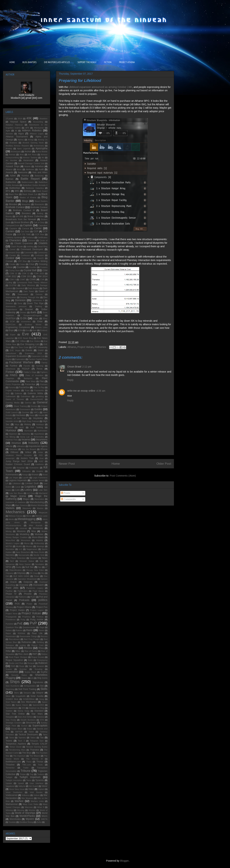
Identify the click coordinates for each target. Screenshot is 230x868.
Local (18, 487)
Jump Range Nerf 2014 (19, 461)
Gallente (19, 393)
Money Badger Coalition (17, 537)
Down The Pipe (35, 303)
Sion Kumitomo (13, 686)
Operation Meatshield (27, 579)
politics (43, 600)
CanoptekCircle (12, 225)
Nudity (19, 567)
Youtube (12, 822)
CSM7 (23, 279)
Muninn (29, 546)
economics (26, 321)
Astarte (27, 166)
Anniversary (39, 146)
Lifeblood (17, 483)
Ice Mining (11, 437)
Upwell (21, 783)
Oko (43, 573)
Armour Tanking (30, 158)
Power (29, 604)
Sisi (42, 686)
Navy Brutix (39, 552)
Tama (11, 738)
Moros (27, 543)
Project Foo (42, 607)
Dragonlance (11, 309)
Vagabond (10, 786)
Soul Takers (11, 702)
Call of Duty (39, 222)
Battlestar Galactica (35, 188)
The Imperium (19, 756)
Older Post (164, 464)
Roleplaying (42, 660)
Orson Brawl (74, 367)
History (28, 424)
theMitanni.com (13, 762)
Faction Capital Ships (38, 359)
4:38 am (101, 391)
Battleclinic (11, 182)
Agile (8, 131)
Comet (12, 249)
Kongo (25, 475)
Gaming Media (13, 403)
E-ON (23, 318)
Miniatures (38, 528)
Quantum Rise (12, 627)
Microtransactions (13, 525)
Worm (44, 816)
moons (39, 540)
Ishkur (28, 452)
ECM (12, 321)
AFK (27, 128)
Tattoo (33, 738)
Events (29, 350)
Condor (13, 255)
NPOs (9, 567)
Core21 (40, 258)
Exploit (9, 359)
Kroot (45, 475)
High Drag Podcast (30, 421)
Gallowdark (11, 396)
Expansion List (38, 356)
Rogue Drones (38, 657)
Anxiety (9, 149)
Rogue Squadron (14, 660)
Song (42, 699)
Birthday (28, 191)
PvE (20, 624)
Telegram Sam (37, 741)
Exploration (20, 359)
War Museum (27, 798)
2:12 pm (87, 367)
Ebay (45, 318)
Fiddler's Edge (30, 372)
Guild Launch (12, 412)
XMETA (44, 819)
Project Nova (11, 614)
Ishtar (41, 452)
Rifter (8, 651)
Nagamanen (32, 549)
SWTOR (19, 732)
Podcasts (24, 600)
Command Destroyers (32, 249)
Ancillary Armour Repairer (17, 146)
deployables (11, 297)
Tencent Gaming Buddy (37, 747)
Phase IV (11, 594)
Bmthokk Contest (15, 207)
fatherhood (10, 369)
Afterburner (39, 128)
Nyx (40, 567)
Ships (15, 682)
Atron (19, 169)
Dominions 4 (38, 300)
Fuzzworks (39, 390)
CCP (36, 231)
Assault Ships (13, 166)
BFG (8, 191)
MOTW (9, 546)
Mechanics (15, 512)
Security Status (19, 675)
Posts (66, 493)
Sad (30, 666)
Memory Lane (41, 516)
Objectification (15, 570)
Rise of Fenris (31, 651)
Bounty (9, 216)
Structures (31, 723)
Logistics (30, 487)
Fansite (27, 366)
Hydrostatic (42, 431)
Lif (7, 483)
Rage (42, 627)
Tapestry (22, 738)
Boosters (26, 213)
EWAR (41, 350)
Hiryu (17, 424)
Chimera (31, 240)
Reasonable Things (28, 636)
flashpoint (28, 378)
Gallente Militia (35, 393)
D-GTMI (13, 285)
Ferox (40, 369)
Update (9, 783)
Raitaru (9, 630)
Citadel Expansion (24, 243)
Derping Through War (30, 297)
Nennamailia (24, 555)
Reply (70, 380)
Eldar (40, 321)
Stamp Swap (23, 711)
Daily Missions (28, 285)
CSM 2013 (26, 276)
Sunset (24, 726)
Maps (8, 505)
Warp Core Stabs (31, 804)
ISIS (41, 455)
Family (44, 363)
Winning (21, 810)
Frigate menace (13, 390)
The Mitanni (35, 756)
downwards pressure (16, 306)
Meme (29, 516)
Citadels (43, 243)
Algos (21, 134)
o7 (46, 567)
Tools (40, 765)
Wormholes (15, 819)
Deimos (39, 294)
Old (7, 576)
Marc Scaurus (21, 505)
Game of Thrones (15, 399)
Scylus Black (30, 672)
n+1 (20, 549)
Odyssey (21, 573)
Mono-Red (10, 540)
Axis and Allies (40, 172)
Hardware (21, 415)
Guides (38, 409)
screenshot (12, 672)
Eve (26, 334)
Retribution (12, 648)
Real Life (37, 633)
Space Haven (22, 705)
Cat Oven (25, 231)
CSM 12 (26, 273)
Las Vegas (14, 478)
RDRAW (21, 633)
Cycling (9, 282)
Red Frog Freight (32, 639)
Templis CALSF (39, 744)
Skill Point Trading (27, 689)
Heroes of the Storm (16, 418)
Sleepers (27, 693)
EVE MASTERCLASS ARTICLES (57, 62)
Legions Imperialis (18, 480)
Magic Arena (18, 496)
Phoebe (28, 594)
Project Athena (24, 607)
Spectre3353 (38, 705)
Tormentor (10, 768)
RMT (35, 654)
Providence (11, 620)
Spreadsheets (12, 708)
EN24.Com (11, 324)
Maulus (40, 508)
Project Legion (37, 610)
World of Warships (25, 813)
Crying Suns (14, 270)
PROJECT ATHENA (127, 62)
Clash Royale (17, 247)
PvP (33, 623)
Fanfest (14, 366)
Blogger (124, 861)
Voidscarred (12, 795)
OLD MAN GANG (21, 576)
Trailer (26, 768)
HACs (36, 412)
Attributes (30, 169)
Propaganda (11, 617)
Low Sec (43, 490)
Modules (39, 534)
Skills (44, 689)
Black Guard (42, 191)
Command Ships (13, 253)
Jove (41, 458)
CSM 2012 (11, 276)
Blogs (25, 201)
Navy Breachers (23, 552)
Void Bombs (36, 792)
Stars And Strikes (25, 717)
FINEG (14, 375)
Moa (34, 531)
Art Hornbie (11, 160)
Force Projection (13, 384)
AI (16, 131)
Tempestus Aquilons (16, 744)
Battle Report (30, 179)
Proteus (40, 617)
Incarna (26, 439)
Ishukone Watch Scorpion (19, 455)
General (42, 402)
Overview (24, 585)
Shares (24, 678)
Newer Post (67, 464)
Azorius (25, 176)
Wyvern (30, 819)
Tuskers (41, 774)
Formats (44, 384)
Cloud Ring (42, 247)
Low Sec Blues (16, 493)
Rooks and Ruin (16, 663)
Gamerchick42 (37, 399)
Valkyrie (22, 786)
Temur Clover (15, 747)
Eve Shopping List (30, 344)
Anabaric (13, 143)
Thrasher (10, 765)
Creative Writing (39, 261)
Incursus (16, 443)
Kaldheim (40, 464)
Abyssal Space (18, 122)
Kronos (35, 475)
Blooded (13, 204)
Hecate (41, 415)
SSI (23, 708)
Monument (26, 540)
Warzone (29, 807)
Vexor (45, 786)
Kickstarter (34, 468)
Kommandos (12, 475)
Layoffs (25, 478)
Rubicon (43, 663)
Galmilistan (26, 396)
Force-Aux (30, 384)
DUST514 (11, 318)
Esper (13, 335)
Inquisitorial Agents (38, 446)
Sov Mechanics (29, 702)
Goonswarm (25, 409)
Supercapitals (40, 726)
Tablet (31, 732)
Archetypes (16, 152)
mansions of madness (16, 502)
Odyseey (10, 573)
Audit (41, 169)
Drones (23, 312)
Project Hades (17, 610)
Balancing (39, 176)
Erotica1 (44, 330)
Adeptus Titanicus (14, 125)
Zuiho (39, 822)
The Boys (27, 753)
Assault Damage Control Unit (31, 163)
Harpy (32, 415)
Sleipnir (40, 693)
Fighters (44, 372)
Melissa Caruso (16, 516)
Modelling (25, 534)
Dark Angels (34, 288)
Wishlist (32, 810)
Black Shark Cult (30, 194)
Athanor (72, 347)
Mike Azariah (36, 525)
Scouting (38, 669)
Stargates (10, 717)
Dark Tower (29, 291)
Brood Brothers (22, 222)
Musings (41, 546)
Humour (11, 430)
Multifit (19, 546)
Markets (10, 508)
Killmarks (26, 471)
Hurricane (29, 431)
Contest (10, 258)
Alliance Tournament (17, 137)
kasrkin (9, 468)
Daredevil (20, 288)
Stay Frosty (11, 720)
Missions (21, 531)
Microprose (36, 522)
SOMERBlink (29, 699)
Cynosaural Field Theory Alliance (32, 282)
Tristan (23, 774)
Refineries (100, 347)
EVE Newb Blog (25, 338)
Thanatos (35, 750)
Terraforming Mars (17, 750)
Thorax (40, 762)
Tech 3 (21, 741)
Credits (12, 264)
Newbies (34, 558)
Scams (9, 669)
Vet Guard (34, 786)
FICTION (108, 62)
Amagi (31, 140)
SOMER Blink (12, 699)
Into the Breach (29, 449)
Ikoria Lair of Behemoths (32, 437)
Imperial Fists (12, 440)
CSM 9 (13, 279)
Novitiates (40, 564)
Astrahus (39, 166)
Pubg (23, 620)
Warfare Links (37, 801)
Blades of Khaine (28, 197)
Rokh (30, 660)
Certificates (42, 237)
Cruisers (44, 267)
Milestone (10, 528)
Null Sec (30, 567)
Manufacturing (37, 502)
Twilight (9, 777)
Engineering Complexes (18, 327)
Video (31, 789)
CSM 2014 (42, 276)
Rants (29, 630)
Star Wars (37, 714)
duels (33, 312)
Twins (29, 780)
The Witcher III (34, 759)
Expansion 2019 (33, 353)
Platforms (23, 597)
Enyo (11, 330)
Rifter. (18, 651)
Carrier (38, 228)
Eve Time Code (21, 347)
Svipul (30, 729)
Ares (22, 155)
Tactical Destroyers (28, 735)
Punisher (10, 624)
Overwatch (38, 585)
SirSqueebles (30, 686)
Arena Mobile (42, 152)
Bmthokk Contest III (24, 210)
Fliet (42, 381)
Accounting (38, 122)
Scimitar (23, 669)
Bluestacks (39, 204)
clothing (30, 247)
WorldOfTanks (27, 816)
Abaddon (43, 119)
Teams (9, 741)
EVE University (40, 347)
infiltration (21, 446)
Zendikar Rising (26, 822)
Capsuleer (43, 225)
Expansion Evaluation (16, 356)
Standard (39, 711)
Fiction (10, 372)
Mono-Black (38, 537)
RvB (13, 666)
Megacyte (43, 513)
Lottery (28, 490)
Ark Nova (32, 155)
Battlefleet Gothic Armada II (35, 185)
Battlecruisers (28, 182)
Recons (44, 636)
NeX (12, 561)
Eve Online (35, 341)
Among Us (43, 140)
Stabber (9, 711)
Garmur (28, 403)
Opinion (44, 579)
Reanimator (11, 636)
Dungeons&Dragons (32, 315)
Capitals (28, 225)
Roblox (44, 654)
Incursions (42, 439)
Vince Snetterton (14, 792)
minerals (23, 528)
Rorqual (31, 663)
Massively (27, 508)
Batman (9, 179)
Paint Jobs (12, 588)
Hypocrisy (26, 434)
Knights (40, 471)
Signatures (38, 682)
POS (17, 604)
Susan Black (17, 729)
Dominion (20, 300)
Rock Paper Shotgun (18, 657)
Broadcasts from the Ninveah (21, 219)
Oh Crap (33, 573)
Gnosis (34, 406)
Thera (29, 762)
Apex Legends (24, 149)
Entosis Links (41, 327)
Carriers (10, 231)
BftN (17, 191)
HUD (22, 427)
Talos (45, 735)
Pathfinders (23, 591)
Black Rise (14, 194)
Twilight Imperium (30, 777)
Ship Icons (42, 678)
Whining (9, 810)
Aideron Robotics (32, 130)
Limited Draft (32, 483)
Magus (26, 499)
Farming (40, 366)
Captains (13, 228)
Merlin (11, 519)
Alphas (21, 140)
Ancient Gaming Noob (33, 143)
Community (42, 253)
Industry (34, 443)
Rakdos (19, 630)
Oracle (13, 582)
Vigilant (41, 789)
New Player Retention (16, 558)
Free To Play (39, 387)
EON (20, 330)
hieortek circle (12, 421)
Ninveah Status (27, 561)
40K (29, 118)
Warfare (19, 801)
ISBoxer (14, 452)
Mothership (39, 543)
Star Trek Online (15, 714)
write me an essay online (81, 391)
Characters (15, 240)
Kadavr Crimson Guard (18, 464)
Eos (27, 330)
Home (116, 464)
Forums (12, 387)
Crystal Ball (30, 270)
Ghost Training (20, 406)
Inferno (9, 446)
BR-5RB (20, 216)
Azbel (13, 176)
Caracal (26, 228)
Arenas (12, 155)
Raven (41, 630)
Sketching (10, 689)
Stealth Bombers (28, 720)
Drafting (38, 306)
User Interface (37, 783)
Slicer (8, 696)
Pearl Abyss (38, 591)
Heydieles (38, 418)
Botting (40, 213)
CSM (45, 270)
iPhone (44, 449)
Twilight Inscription (14, 780)
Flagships (10, 378)
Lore (17, 490)
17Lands (9, 119)
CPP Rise (22, 261)
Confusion (39, 255)
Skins (16, 693)
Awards (9, 172)
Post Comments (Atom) (123, 476)
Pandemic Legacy (35, 588)
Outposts (28, 582)
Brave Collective (36, 216)
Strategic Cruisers (14, 723)
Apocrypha (41, 148)
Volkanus (26, 795)
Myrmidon (10, 549)
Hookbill (9, 427)
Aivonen (9, 134)
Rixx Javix (23, 654)
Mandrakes (39, 499)
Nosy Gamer (25, 564)
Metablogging (27, 519)
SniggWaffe (20, 696)
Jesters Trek (27, 458)
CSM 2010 (39, 273)
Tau (42, 738)
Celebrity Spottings (14, 237)
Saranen (40, 666)
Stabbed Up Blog (37, 708)
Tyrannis (40, 780)
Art (43, 158)
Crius (32, 264)
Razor (8, 633)
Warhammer (12, 804)
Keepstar (21, 468)
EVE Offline (21, 341)
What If (41, 807)
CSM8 (32, 279)
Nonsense (10, 564)
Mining (9, 531)
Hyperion (13, 434)
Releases (10, 645)
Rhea (41, 648)
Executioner (11, 353)
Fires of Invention (34, 375)
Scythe (44, 672)
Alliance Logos (37, 134)
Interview (13, 449)
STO (42, 720)
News (45, 558)
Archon (28, 152)
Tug (32, 774)
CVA (42, 279)
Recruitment (14, 639)
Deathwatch (23, 294)
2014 (20, 119)
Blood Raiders (41, 201)
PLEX (33, 597)
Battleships (15, 188)
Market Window (38, 505)
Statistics (40, 717)
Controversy (27, 258)
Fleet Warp (31, 381)
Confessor (25, 255)
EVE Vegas (15, 350)
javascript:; (10, 458)
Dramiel (29, 309)
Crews (22, 264)
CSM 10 (13, 273)
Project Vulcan (85, 347)
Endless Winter (33, 324)
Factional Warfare (21, 362)
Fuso (27, 390)
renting (23, 645)
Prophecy (26, 617)
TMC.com (27, 765)
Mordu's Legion (13, 543)
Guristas (26, 412)
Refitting (40, 642)
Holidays (40, 424)
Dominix (9, 303)
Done (20, 303)
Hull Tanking (37, 427)
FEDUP (26, 369)
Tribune (25, 771)
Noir (42, 561)
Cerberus (30, 237)
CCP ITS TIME (24, 234)
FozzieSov (24, 387)
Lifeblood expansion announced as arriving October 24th (100, 87)
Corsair (9, 261)
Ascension (28, 160)
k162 (41, 461)
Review (28, 648)
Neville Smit (39, 555)
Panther (9, 591)
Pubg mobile (37, 620)
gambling (40, 396)
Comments (68, 499)
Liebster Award (38, 480)
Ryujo (22, 666)
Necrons (10, 555)
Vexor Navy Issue (17, 789)
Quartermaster (29, 627)
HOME (12, 62)
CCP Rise (40, 234)
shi (32, 678)
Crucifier (33, 267)
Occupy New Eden (35, 570)
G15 (8, 393)
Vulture (37, 795)
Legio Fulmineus (40, 478)
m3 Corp (31, 493)
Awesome (23, 172)
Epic (35, 330)
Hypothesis (39, 434)
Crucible (21, 267)
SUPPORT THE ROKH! (87, 62)
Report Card (37, 645)
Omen (36, 576)
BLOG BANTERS (29, 62)
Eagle (36, 318)
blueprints (26, 204)
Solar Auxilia (37, 696)
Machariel (43, 493)
